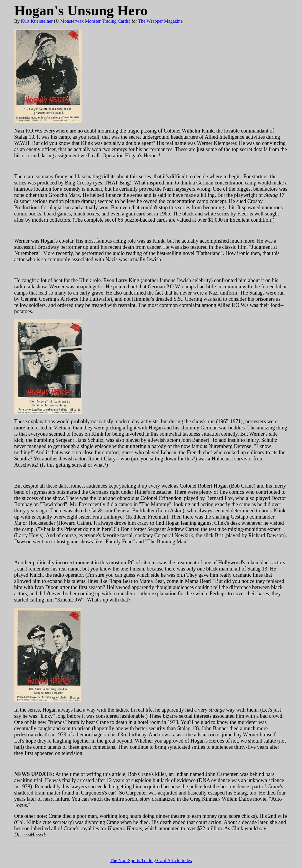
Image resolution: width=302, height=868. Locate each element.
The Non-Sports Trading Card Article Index (151, 860)
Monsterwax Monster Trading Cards (94, 21)
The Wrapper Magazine (160, 21)
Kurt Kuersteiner (37, 21)
